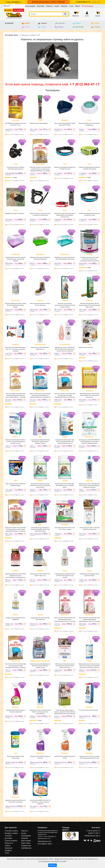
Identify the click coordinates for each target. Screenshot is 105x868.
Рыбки (77, 23)
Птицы (95, 23)
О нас (71, 6)
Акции (57, 6)
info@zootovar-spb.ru (92, 836)
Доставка (41, 6)
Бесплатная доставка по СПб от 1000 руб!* (49, 2)
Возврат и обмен (11, 833)
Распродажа (87, 6)
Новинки (64, 6)
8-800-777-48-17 (94, 833)
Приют (78, 6)
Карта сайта (26, 843)
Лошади (96, 27)
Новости (49, 6)
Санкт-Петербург (14, 2)
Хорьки (59, 27)
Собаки (42, 23)
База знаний (26, 841)
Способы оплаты (11, 831)
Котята (26, 27)
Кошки (26, 23)
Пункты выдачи (29, 6)
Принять (52, 865)
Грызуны (60, 23)
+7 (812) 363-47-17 (93, 831)
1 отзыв (15, 177)
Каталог (9, 23)
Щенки (42, 27)
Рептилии (78, 27)
